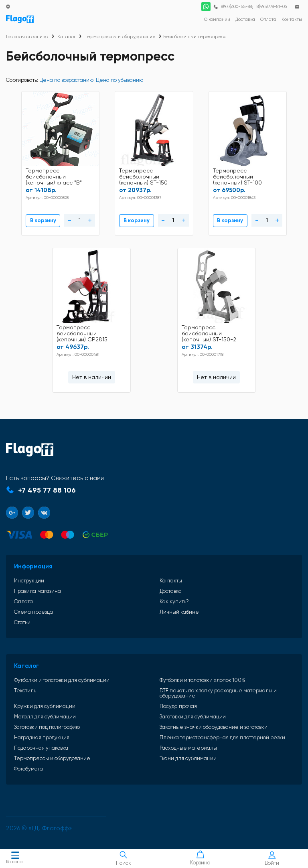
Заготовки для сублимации (193, 713)
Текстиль (25, 687)
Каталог (15, 859)
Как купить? (174, 597)
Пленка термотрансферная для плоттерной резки (222, 733)
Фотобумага (28, 765)
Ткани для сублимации (188, 754)
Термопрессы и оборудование (120, 37)
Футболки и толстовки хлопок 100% (203, 676)
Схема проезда (33, 608)
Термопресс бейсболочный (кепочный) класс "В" (39, 175)
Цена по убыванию (120, 80)
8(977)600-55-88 (236, 7)
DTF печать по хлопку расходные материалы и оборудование (218, 689)
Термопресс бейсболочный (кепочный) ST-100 (183, 175)
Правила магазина (37, 587)
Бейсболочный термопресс (195, 37)
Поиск (123, 858)
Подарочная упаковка (41, 744)
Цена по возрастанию (66, 80)
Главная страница (27, 37)
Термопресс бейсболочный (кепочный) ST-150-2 (149, 330)
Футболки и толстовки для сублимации (62, 676)
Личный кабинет (180, 608)
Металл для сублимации (45, 713)
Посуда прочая (178, 702)
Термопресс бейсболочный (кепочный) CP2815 (258, 175)
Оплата (23, 597)
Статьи (22, 618)
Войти (272, 859)
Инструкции (29, 577)
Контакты (171, 577)
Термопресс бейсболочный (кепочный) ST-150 (109, 175)
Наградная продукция (42, 733)
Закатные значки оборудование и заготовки (214, 723)
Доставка (171, 587)
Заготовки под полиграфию (47, 723)
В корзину (26, 219)
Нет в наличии (265, 219)
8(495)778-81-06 (271, 7)
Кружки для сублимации (45, 702)
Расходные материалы (188, 744)
